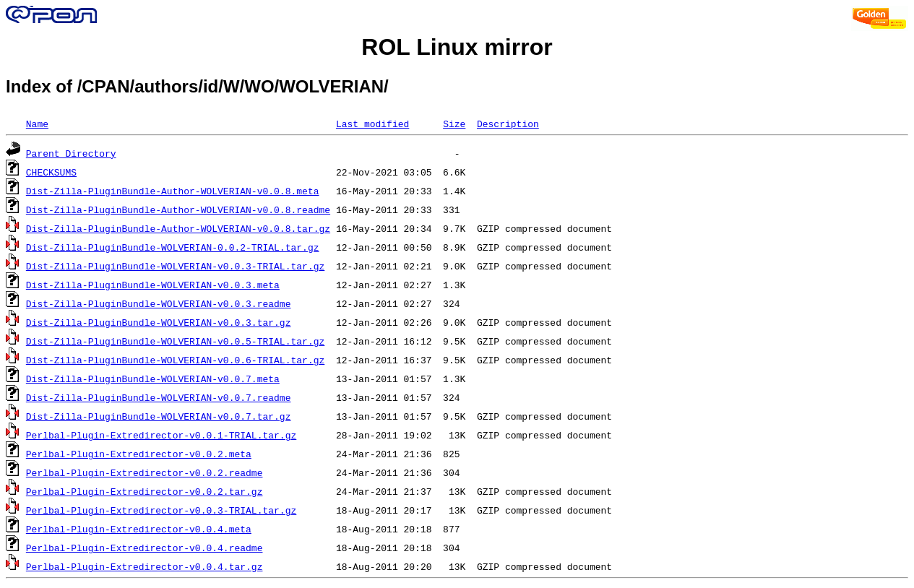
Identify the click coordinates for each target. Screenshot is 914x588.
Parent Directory (71, 153)
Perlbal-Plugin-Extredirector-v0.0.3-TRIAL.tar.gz (161, 510)
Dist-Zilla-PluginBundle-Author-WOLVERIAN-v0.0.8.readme (178, 209)
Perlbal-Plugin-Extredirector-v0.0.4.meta (139, 529)
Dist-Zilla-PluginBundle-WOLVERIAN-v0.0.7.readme (159, 397)
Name (37, 124)
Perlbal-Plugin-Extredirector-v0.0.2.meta (139, 454)
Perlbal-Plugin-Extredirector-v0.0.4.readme (145, 548)
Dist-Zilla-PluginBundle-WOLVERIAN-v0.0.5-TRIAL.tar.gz (175, 341)
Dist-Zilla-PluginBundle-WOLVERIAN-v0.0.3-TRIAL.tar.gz (175, 266)
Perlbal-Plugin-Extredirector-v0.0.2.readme (145, 472)
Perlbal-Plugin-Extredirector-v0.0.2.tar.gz (145, 491)
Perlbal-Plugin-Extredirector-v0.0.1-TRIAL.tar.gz (161, 435)
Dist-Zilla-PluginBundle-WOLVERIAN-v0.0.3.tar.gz (159, 322)
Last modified (372, 124)
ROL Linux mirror (457, 47)
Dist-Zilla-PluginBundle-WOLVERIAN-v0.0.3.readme (159, 303)
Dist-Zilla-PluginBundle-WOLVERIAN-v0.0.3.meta (153, 285)
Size (454, 124)
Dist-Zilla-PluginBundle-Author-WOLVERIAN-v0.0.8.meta (173, 191)
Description (508, 124)
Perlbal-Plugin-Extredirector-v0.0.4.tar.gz (145, 566)
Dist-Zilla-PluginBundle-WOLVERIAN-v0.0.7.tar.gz (159, 416)
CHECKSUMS (51, 172)
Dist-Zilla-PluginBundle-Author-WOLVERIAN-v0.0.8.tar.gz (178, 228)
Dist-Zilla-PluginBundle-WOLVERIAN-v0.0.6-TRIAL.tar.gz (175, 360)
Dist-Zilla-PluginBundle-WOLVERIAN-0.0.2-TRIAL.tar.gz (173, 247)
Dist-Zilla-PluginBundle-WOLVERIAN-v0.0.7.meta (153, 379)
